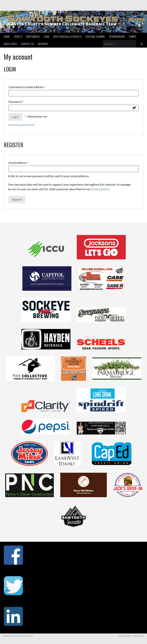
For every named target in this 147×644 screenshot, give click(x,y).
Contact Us (27, 44)
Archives (43, 44)
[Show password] (134, 108)
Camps (132, 36)
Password (22, 101)
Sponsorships (117, 36)
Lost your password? (21, 125)
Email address (24, 162)
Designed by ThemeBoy (131, 636)
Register (17, 199)
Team (46, 36)
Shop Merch (33, 36)
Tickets (18, 36)
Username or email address (33, 86)
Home (7, 36)
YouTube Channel (95, 36)
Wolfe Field (10, 44)
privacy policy (100, 189)
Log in (15, 117)
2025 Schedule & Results (67, 36)
